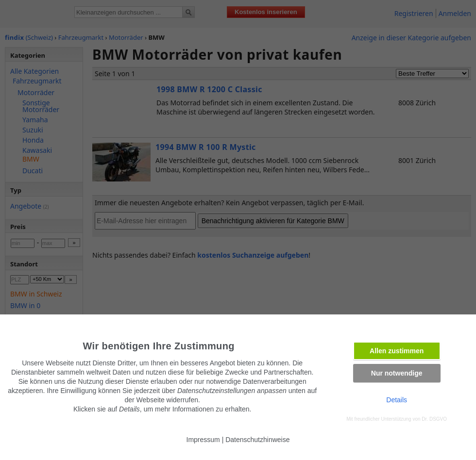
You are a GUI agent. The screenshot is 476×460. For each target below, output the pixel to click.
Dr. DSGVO (434, 419)
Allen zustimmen (397, 351)
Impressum (203, 440)
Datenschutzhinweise (257, 440)
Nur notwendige (397, 373)
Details (397, 400)
